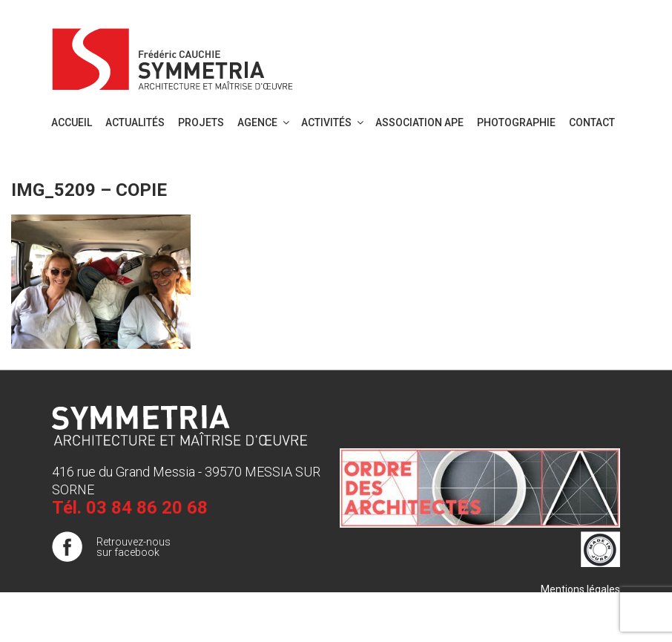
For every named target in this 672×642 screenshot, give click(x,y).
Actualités (135, 122)
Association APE (419, 122)
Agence (264, 122)
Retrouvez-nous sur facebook (134, 547)
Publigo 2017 (590, 619)
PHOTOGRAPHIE (516, 122)
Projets (201, 122)
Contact (592, 122)
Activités (333, 122)
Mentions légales (580, 589)
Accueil (72, 122)
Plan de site (593, 604)
